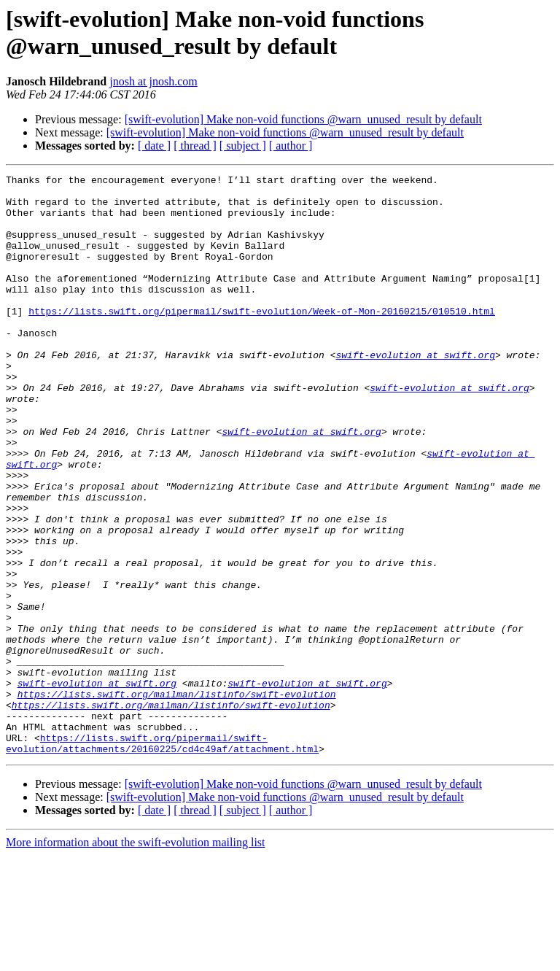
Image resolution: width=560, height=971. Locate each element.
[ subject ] (243, 146)
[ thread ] (195, 146)
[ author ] (291, 146)
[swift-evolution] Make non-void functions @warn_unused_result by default (303, 119)
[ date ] (154, 146)
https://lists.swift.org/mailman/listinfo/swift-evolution (177, 799)
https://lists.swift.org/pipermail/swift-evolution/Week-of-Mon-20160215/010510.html (262, 339)
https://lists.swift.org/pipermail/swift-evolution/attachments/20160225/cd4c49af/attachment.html (162, 858)
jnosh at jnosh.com (153, 81)
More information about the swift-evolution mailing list (136, 958)
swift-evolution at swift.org (415, 392)
